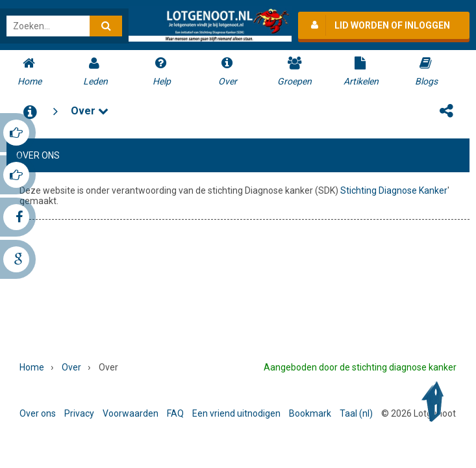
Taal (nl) (356, 413)
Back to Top (436, 402)
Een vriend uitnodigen (236, 413)
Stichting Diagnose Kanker (394, 188)
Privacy (79, 413)
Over (90, 109)
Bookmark (310, 413)
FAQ (175, 413)
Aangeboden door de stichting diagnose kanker (360, 367)
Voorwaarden (131, 413)
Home (32, 367)
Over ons (38, 413)
